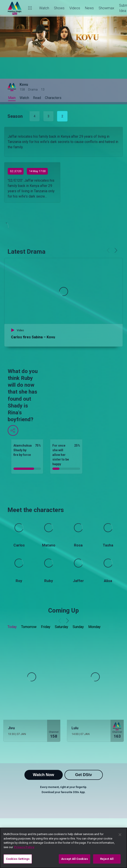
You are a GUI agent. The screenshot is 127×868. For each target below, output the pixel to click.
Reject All (107, 859)
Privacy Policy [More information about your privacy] (24, 847)
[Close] (120, 835)
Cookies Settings (18, 859)
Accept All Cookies (75, 859)
